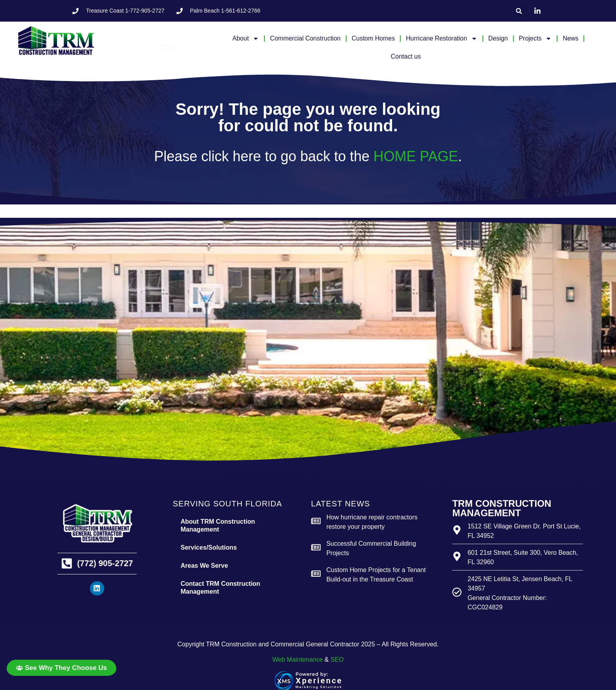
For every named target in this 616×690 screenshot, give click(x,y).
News (570, 38)
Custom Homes (373, 38)
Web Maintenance (298, 660)
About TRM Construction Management (218, 525)
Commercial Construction (305, 38)
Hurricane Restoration (442, 39)
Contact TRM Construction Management (221, 588)
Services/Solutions (209, 547)
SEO (337, 660)
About (246, 39)
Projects (535, 39)
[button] (519, 11)
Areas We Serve (204, 566)
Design (498, 38)
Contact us (406, 56)
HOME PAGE (415, 156)
